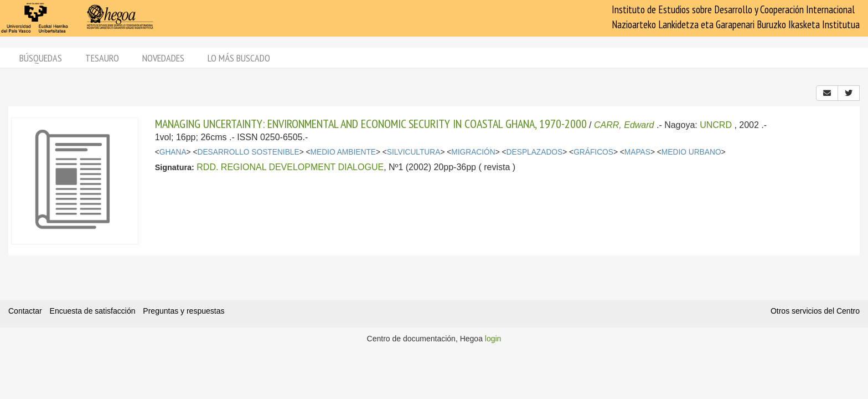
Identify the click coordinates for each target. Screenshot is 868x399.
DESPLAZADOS (535, 152)
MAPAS (637, 152)
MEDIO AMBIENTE (343, 152)
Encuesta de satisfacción (93, 311)
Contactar (25, 311)
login (493, 339)
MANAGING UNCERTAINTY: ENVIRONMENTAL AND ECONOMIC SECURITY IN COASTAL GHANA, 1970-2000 (371, 124)
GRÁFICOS (593, 152)
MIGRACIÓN (473, 152)
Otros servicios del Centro (815, 311)
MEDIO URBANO (691, 152)
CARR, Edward (624, 125)
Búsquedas (41, 58)
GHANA (173, 152)
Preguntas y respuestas (184, 311)
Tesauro (102, 58)
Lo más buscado (239, 58)
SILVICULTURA (414, 152)
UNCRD (716, 125)
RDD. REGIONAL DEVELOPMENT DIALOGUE (290, 167)
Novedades (163, 58)
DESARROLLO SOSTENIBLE (248, 152)
